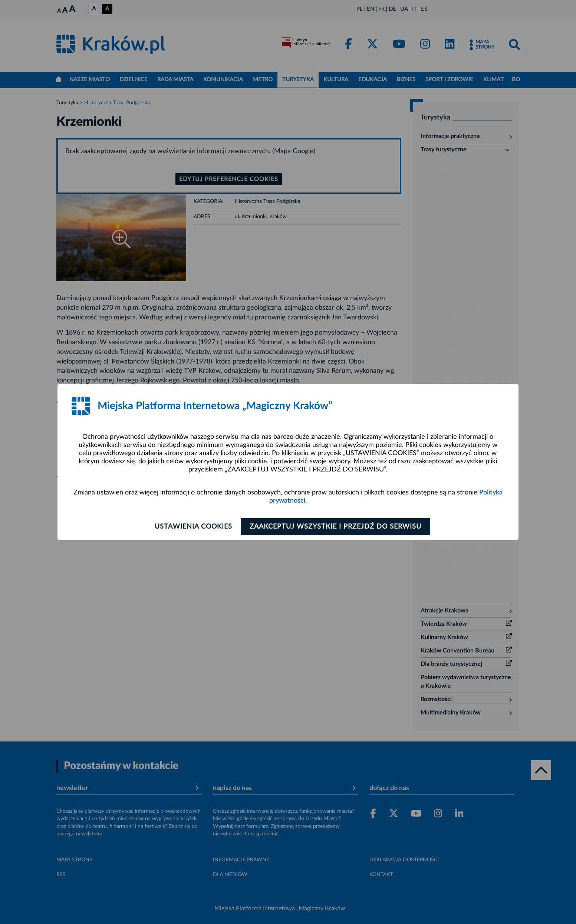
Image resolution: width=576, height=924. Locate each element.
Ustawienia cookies (192, 527)
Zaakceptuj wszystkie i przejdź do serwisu (337, 527)
